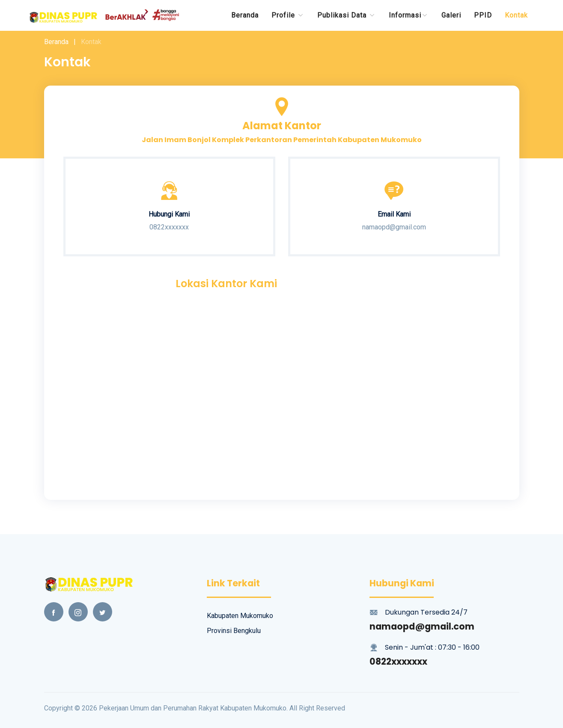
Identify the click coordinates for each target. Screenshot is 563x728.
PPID (483, 15)
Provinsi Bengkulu (234, 631)
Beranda (245, 15)
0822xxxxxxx (398, 661)
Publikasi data (347, 15)
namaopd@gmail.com (422, 626)
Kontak (516, 15)
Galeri (451, 15)
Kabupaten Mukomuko (240, 616)
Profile (288, 15)
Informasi (409, 15)
